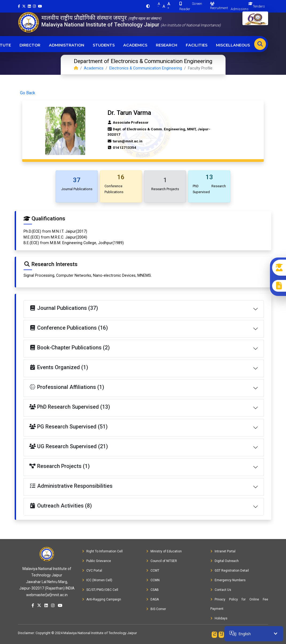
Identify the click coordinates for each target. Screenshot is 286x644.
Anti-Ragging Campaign (102, 599)
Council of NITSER (162, 561)
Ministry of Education (164, 551)
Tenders (259, 6)
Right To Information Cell (102, 551)
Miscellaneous (233, 45)
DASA (152, 599)
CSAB (152, 590)
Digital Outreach (225, 561)
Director (30, 45)
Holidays (219, 618)
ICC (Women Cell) (97, 580)
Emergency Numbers (228, 580)
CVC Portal (92, 571)
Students (104, 45)
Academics (135, 45)
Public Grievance (96, 561)
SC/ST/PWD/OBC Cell (100, 590)
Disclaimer (26, 633)
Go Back (28, 93)
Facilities (197, 45)
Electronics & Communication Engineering (146, 68)
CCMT (153, 571)
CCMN (153, 580)
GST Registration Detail (230, 571)
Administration (67, 45)
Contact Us (221, 590)
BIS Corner (156, 609)
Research (167, 45)
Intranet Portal (223, 551)
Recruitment (219, 6)
